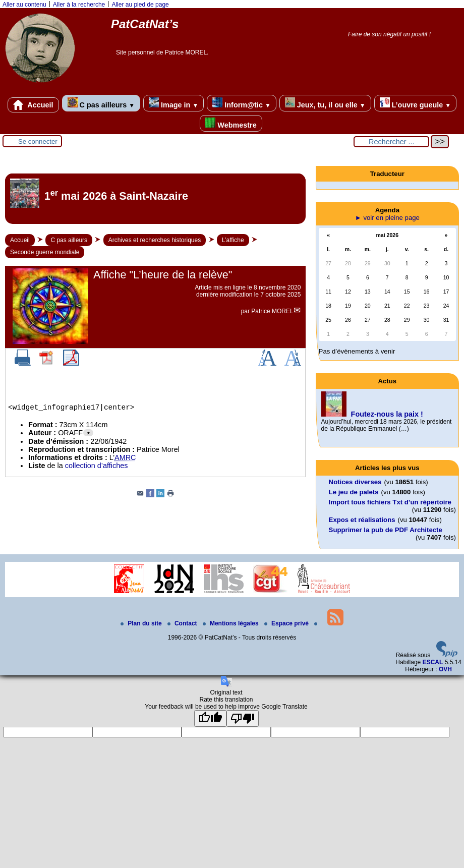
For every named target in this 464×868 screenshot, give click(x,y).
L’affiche (233, 240)
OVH (445, 669)
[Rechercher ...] (391, 142)
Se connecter (38, 141)
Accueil (33, 105)
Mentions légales (231, 623)
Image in (173, 103)
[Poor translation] (243, 718)
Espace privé (287, 623)
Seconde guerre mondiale (45, 252)
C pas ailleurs (101, 103)
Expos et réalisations (362, 520)
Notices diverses (355, 482)
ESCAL (433, 662)
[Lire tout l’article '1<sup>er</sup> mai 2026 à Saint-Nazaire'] (155, 199)
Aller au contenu (24, 5)
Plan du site (142, 623)
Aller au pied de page (140, 5)
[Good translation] (210, 718)
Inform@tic (241, 103)
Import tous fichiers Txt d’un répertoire (390, 502)
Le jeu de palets (354, 492)
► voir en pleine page (387, 218)
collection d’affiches (97, 466)
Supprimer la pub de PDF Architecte (386, 530)
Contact (183, 623)
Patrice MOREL (272, 311)
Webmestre (231, 123)
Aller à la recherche (79, 5)
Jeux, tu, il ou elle (325, 103)
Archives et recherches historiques (155, 240)
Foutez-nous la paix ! (387, 414)
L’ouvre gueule (415, 103)
